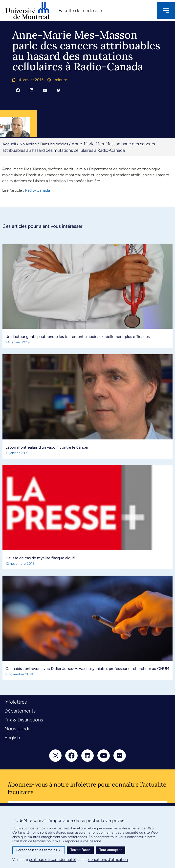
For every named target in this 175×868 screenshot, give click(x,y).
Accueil (9, 144)
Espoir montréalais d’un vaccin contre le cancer (47, 447)
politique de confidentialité (53, 859)
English (12, 738)
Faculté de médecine (80, 11)
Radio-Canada (37, 190)
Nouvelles (28, 144)
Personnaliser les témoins (39, 850)
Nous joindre (18, 729)
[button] (18, 90)
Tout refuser (80, 850)
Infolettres (16, 702)
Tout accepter (111, 850)
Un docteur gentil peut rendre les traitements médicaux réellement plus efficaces (77, 337)
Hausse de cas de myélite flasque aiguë (40, 558)
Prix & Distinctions (24, 720)
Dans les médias (54, 144)
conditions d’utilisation (108, 859)
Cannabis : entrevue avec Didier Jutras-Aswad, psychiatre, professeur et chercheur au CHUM (87, 669)
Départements (20, 711)
